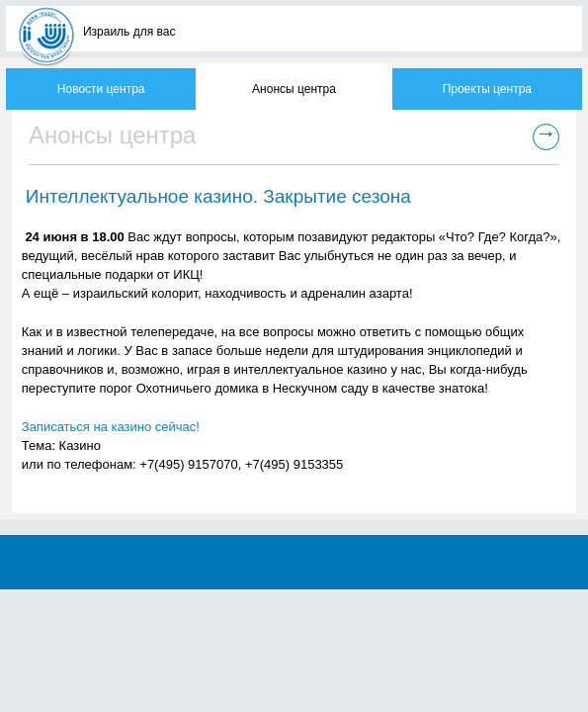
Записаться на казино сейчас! (111, 427)
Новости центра (101, 89)
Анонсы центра (294, 89)
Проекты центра (487, 89)
